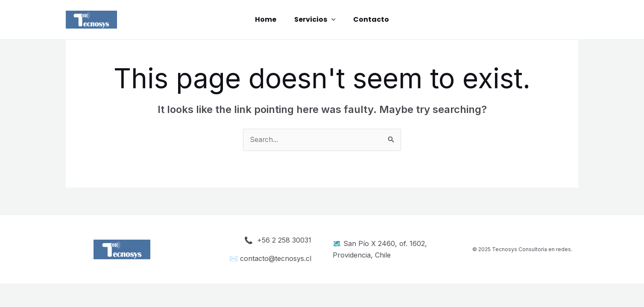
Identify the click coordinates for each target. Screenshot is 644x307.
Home (263, 19)
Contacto (374, 19)
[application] (331, 20)
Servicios (315, 20)
